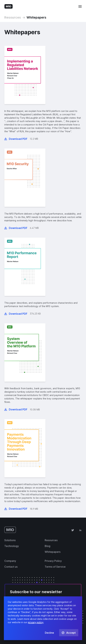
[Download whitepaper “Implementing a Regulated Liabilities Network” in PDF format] (16, 139)
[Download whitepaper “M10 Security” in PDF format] (16, 228)
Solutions (10, 540)
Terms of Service (55, 567)
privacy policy (36, 622)
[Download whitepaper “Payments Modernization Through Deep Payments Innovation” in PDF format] (16, 509)
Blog (48, 546)
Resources (13, 17)
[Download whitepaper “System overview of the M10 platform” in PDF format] (16, 409)
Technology (12, 546)
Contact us (11, 567)
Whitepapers (36, 17)
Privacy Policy (53, 561)
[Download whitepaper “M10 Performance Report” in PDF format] (16, 314)
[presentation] (25, 75)
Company (10, 561)
